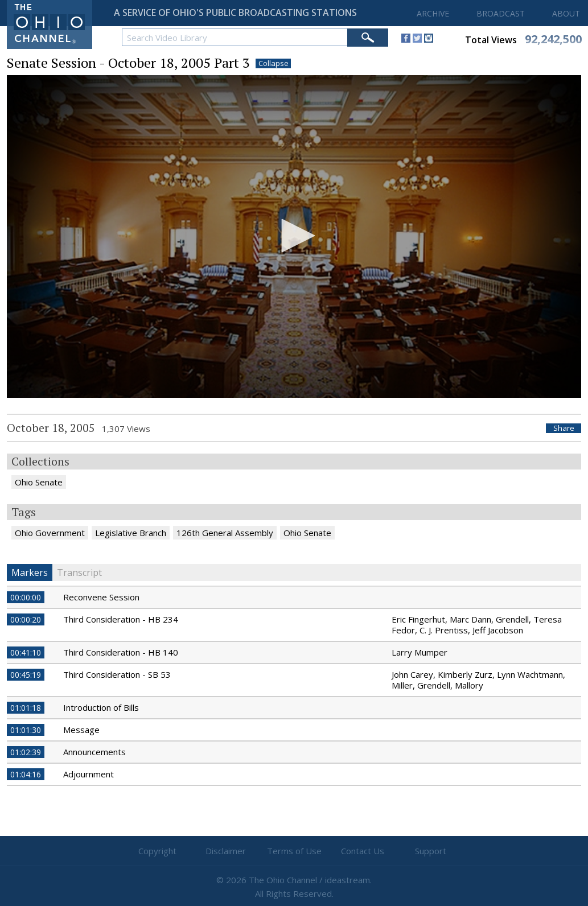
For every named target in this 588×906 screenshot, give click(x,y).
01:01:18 (26, 708)
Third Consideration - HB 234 (121, 619)
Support (431, 851)
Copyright (157, 851)
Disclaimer (226, 851)
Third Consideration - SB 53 (117, 674)
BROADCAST (501, 13)
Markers (30, 573)
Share (564, 428)
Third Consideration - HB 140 (121, 652)
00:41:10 (26, 652)
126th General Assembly (225, 533)
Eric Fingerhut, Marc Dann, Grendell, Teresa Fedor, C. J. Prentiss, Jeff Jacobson (477, 625)
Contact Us (363, 851)
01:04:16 (26, 774)
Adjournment (89, 774)
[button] (294, 236)
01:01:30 (26, 730)
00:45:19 (26, 675)
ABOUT (566, 13)
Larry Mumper (420, 652)
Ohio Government (50, 533)
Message (81, 730)
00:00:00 (26, 597)
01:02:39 (26, 752)
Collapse (274, 63)
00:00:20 (26, 619)
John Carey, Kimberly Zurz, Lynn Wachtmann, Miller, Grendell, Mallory (478, 680)
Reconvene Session (101, 597)
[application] (294, 237)
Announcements (94, 752)
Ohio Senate (39, 482)
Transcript (79, 573)
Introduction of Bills (101, 707)
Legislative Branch (131, 533)
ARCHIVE (433, 13)
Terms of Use (294, 851)
